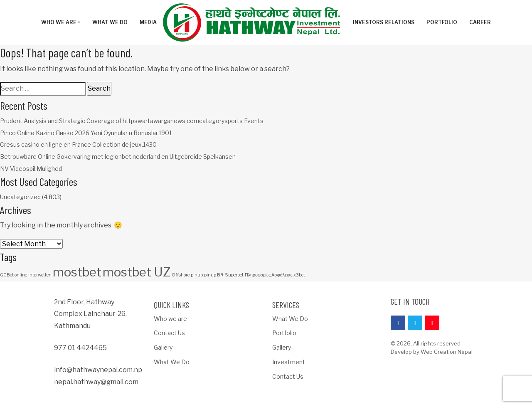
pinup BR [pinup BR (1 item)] (214, 275)
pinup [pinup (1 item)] (197, 275)
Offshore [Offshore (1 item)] (181, 275)
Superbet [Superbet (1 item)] (234, 275)
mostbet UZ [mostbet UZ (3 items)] (137, 272)
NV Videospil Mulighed (31, 169)
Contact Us (169, 333)
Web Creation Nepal (447, 352)
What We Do (172, 362)
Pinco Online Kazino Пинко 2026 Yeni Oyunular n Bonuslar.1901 (86, 133)
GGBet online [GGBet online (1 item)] (14, 275)
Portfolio (284, 333)
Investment (289, 362)
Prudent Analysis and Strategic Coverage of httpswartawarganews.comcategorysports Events (132, 121)
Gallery (163, 347)
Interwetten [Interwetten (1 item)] (40, 275)
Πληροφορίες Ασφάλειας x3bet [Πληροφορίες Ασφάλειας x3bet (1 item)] (275, 275)
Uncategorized (20, 197)
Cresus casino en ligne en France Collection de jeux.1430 (78, 144)
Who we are (170, 319)
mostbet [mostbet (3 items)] (77, 272)
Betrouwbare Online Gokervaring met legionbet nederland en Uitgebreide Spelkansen (118, 157)
